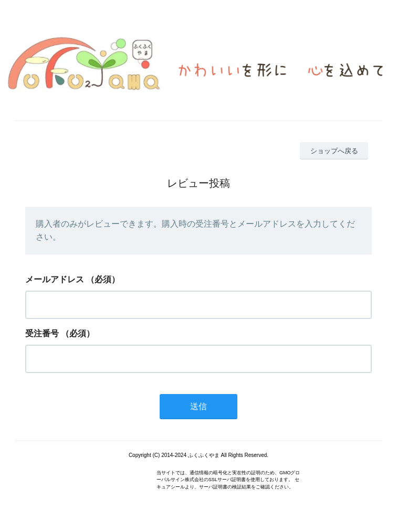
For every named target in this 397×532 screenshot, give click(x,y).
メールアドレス (55, 279)
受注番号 (42, 333)
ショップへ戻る (334, 151)
